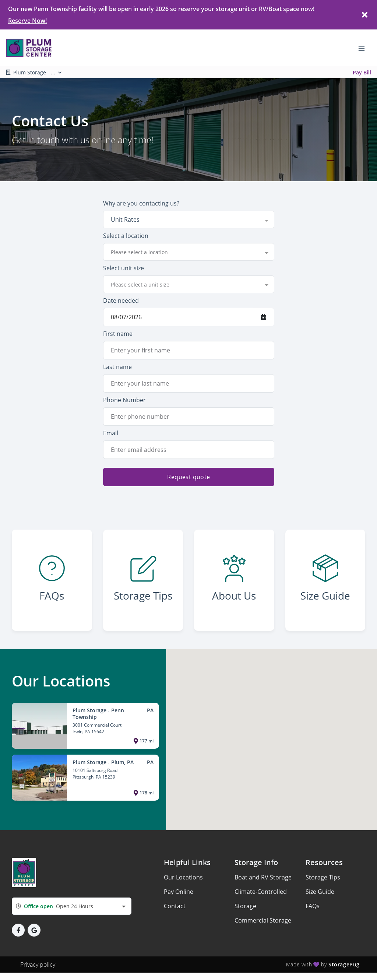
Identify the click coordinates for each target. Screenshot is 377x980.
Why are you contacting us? (141, 203)
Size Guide (320, 892)
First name (118, 334)
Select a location (126, 236)
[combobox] (189, 219)
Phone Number (124, 400)
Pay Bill (362, 72)
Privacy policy (38, 965)
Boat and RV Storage (263, 877)
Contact (175, 906)
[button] (18, 930)
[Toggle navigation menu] (364, 48)
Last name (117, 367)
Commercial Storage (263, 920)
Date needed (121, 301)
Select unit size (124, 268)
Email (111, 433)
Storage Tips (323, 877)
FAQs (313, 906)
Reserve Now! (27, 21)
